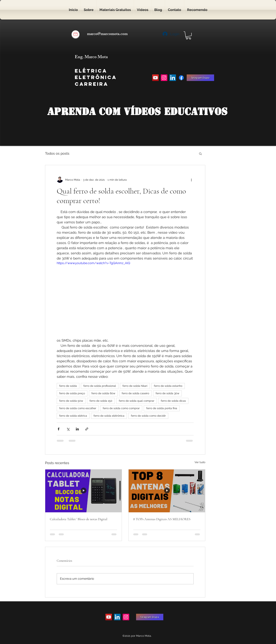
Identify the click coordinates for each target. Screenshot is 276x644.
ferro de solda (68, 386)
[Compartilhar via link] (87, 429)
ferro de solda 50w (71, 401)
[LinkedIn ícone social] (173, 78)
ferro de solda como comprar (121, 408)
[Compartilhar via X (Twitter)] (68, 429)
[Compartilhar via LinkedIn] (77, 429)
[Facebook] (181, 78)
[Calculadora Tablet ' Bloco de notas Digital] (83, 491)
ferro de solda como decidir (148, 416)
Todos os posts (57, 153)
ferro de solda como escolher (78, 408)
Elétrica (91, 71)
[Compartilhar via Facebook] (59, 429)
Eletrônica (96, 77)
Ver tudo (200, 462)
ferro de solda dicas (173, 401)
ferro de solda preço (72, 393)
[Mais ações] (191, 180)
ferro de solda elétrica (73, 416)
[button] (188, 35)
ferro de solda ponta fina (162, 408)
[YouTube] (155, 78)
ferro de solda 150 (101, 401)
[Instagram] (164, 78)
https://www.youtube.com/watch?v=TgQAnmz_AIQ (93, 263)
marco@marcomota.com (107, 34)
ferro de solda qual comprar (137, 401)
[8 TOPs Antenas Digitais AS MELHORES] (167, 491)
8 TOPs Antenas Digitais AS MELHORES (162, 519)
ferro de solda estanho (168, 386)
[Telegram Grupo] (200, 78)
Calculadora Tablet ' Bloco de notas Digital (79, 519)
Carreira (92, 84)
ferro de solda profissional (100, 386)
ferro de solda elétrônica (109, 416)
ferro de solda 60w (103, 393)
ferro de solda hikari (135, 386)
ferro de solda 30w (167, 393)
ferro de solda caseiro (135, 393)
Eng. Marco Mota (92, 58)
